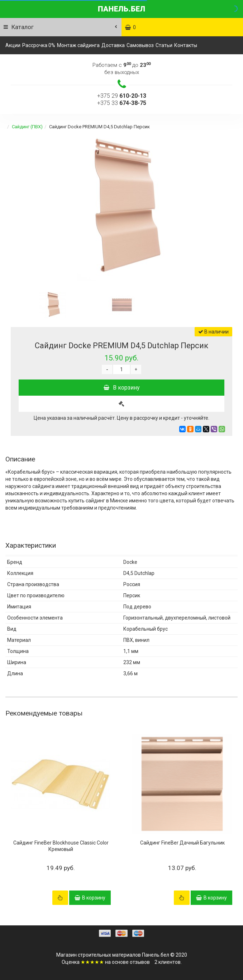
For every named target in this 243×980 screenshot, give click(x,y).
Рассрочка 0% (39, 45)
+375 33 (122, 103)
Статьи (164, 45)
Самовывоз (140, 45)
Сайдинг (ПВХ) (27, 127)
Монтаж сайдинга (78, 45)
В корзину (122, 388)
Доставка (113, 45)
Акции (13, 45)
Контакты (186, 45)
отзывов (140, 962)
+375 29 (122, 96)
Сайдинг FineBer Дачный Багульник (182, 843)
